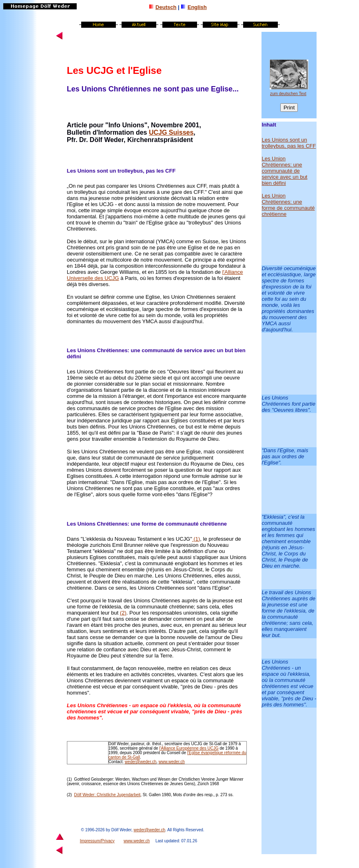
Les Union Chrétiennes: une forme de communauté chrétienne (288, 205)
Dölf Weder (84, 795)
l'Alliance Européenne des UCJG (189, 748)
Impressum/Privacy (97, 841)
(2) (123, 613)
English (197, 7)
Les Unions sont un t (93, 171)
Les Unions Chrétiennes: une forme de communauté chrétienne (147, 524)
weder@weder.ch (141, 762)
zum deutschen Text (288, 94)
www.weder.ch (172, 762)
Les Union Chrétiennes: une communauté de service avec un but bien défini (284, 171)
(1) (69, 779)
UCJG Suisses (171, 132)
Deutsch (166, 7)
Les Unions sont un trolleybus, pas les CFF (289, 143)
